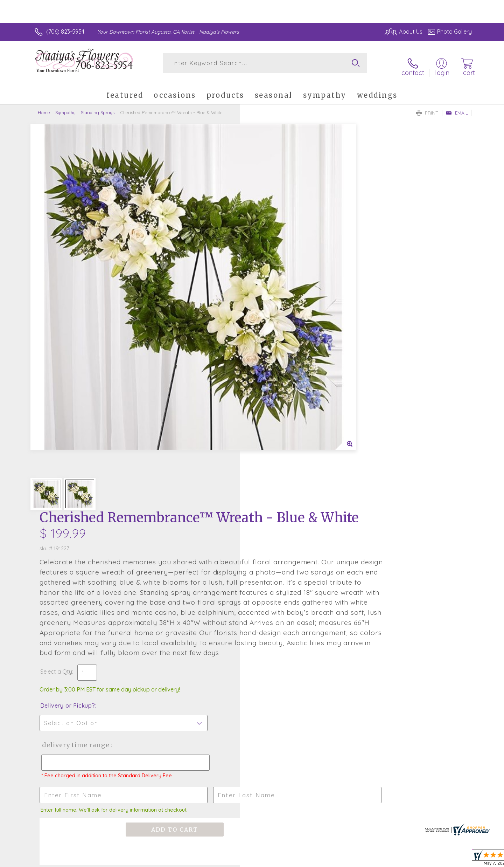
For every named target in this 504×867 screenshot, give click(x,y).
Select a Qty (269, 353)
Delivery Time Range (287, 426)
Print (427, 107)
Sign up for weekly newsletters (340, 608)
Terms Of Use (376, 860)
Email (457, 107)
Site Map (453, 860)
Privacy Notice (418, 860)
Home (44, 107)
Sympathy (65, 107)
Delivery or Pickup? (280, 387)
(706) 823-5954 (65, 32)
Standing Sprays (98, 107)
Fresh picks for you (191, 612)
